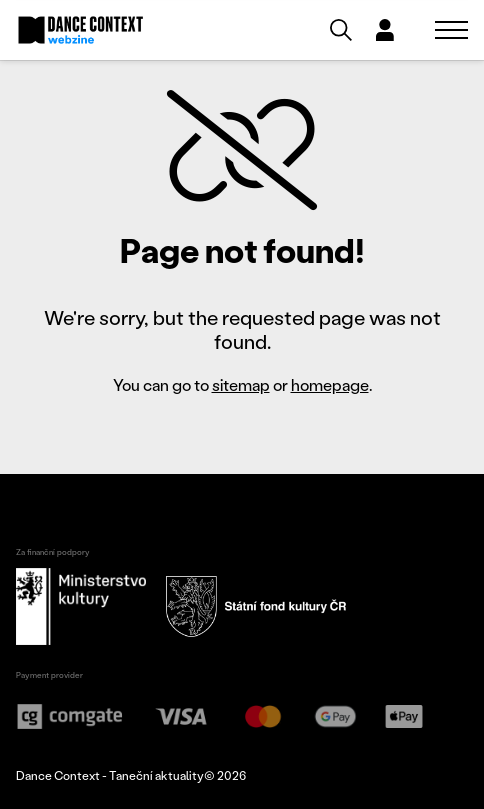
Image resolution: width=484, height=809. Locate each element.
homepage (330, 384)
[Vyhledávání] (341, 30)
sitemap (241, 384)
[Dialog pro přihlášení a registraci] (385, 30)
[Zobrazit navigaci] (451, 30)
